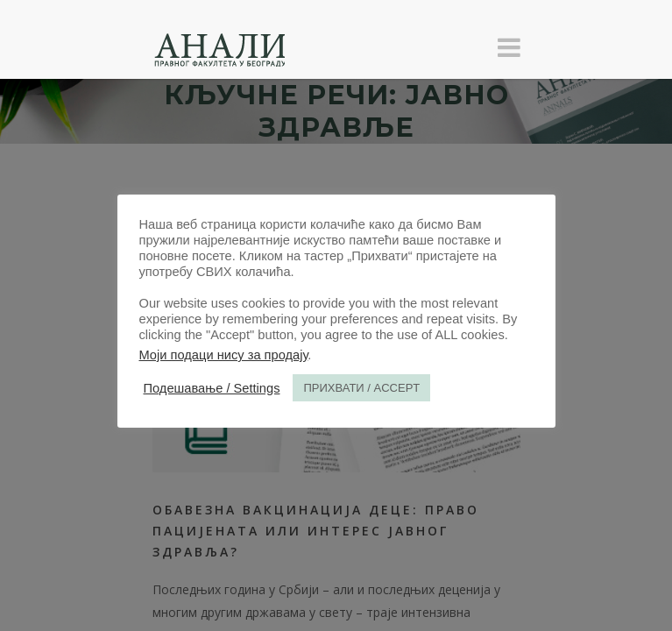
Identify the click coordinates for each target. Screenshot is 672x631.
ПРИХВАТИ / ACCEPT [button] (361, 388)
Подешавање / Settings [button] (212, 388)
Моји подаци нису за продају (224, 355)
